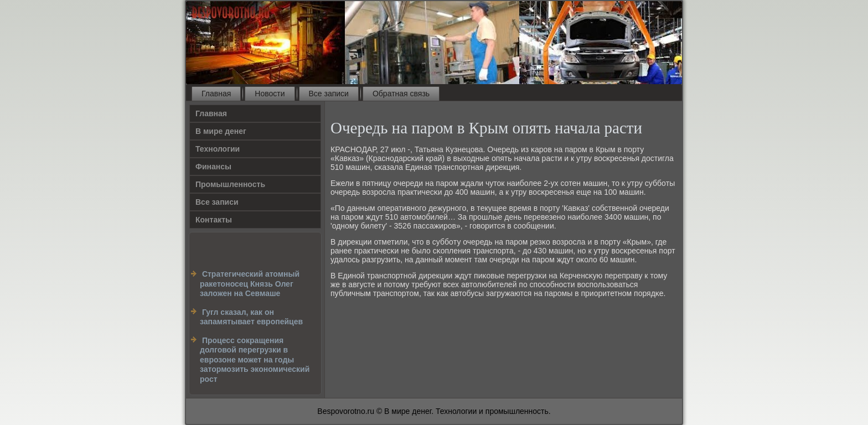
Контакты (214, 220)
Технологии (218, 149)
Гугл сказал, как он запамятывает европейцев (251, 317)
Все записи (329, 94)
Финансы (213, 167)
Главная (216, 94)
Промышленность (230, 184)
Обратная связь (401, 94)
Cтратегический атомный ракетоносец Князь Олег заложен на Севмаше (250, 284)
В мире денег (221, 131)
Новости (270, 94)
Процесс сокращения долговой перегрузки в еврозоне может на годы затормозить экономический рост (255, 360)
